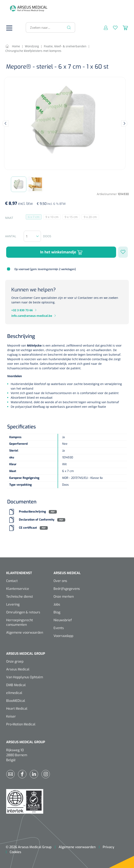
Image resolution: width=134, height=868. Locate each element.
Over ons (60, 581)
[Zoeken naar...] (49, 27)
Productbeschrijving (32, 512)
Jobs (57, 604)
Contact (12, 581)
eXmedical (14, 693)
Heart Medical (17, 709)
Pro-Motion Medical (21, 724)
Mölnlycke (35, 345)
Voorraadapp (63, 636)
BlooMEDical (16, 701)
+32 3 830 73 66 (22, 310)
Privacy (108, 847)
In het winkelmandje (61, 252)
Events (59, 628)
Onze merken (64, 597)
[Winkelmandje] (123, 27)
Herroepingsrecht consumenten (20, 622)
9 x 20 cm (91, 217)
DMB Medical (16, 685)
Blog (57, 612)
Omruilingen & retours (23, 612)
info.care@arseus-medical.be (32, 316)
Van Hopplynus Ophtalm (25, 677)
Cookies (15, 852)
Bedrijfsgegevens (67, 589)
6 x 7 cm (35, 217)
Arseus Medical (18, 669)
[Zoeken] (69, 27)
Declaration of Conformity (37, 520)
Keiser (11, 716)
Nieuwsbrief (63, 620)
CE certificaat (28, 528)
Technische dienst (20, 597)
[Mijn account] (103, 27)
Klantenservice (18, 589)
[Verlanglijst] (113, 27)
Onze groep (15, 661)
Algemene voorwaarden (25, 633)
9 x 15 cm (72, 217)
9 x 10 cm (53, 217)
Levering (13, 604)
